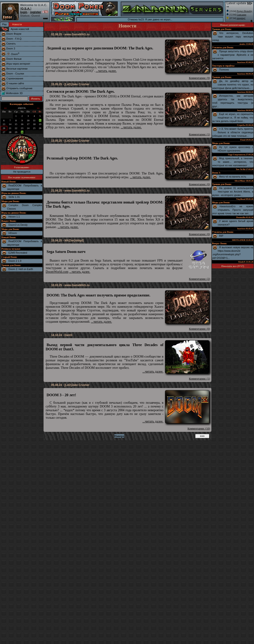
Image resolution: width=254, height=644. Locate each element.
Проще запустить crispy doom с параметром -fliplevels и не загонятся (233, 55)
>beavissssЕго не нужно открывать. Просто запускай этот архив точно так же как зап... (233, 210)
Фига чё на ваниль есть (233, 177)
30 (22, 132)
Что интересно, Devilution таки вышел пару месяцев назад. (233, 37)
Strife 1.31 (14, 197)
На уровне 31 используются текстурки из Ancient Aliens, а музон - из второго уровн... (233, 192)
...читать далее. (106, 71)
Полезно (224, 70)
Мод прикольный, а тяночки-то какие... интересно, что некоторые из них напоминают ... (233, 162)
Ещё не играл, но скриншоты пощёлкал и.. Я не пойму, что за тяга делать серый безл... (233, 118)
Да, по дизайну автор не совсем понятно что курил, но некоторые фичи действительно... (233, 85)
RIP (221, 236)
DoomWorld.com (57, 272)
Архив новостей (20, 29)
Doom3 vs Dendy (18, 225)
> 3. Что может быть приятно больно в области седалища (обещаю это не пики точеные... (233, 132)
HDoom (13, 233)
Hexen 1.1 (14, 217)
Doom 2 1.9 (15, 261)
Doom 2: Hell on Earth (21, 269)
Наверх (119, 436)
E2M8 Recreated (18, 253)
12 (40, 120)
